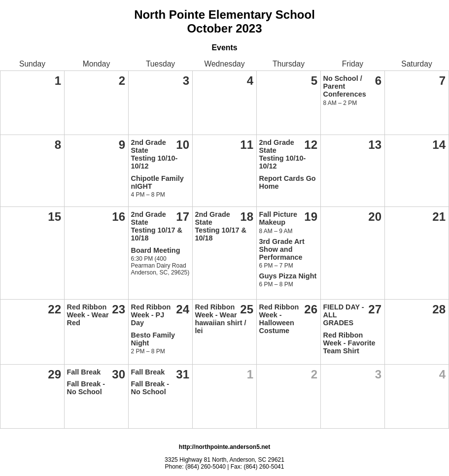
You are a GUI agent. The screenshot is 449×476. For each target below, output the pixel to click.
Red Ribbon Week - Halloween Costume (279, 319)
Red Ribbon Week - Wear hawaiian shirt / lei (221, 319)
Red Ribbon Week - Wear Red (88, 315)
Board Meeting (156, 250)
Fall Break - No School (86, 388)
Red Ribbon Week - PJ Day (151, 315)
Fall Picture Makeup (278, 218)
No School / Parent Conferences (345, 86)
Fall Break (84, 372)
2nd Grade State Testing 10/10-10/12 (155, 154)
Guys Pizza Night (288, 276)
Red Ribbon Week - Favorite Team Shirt (349, 343)
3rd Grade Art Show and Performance (282, 249)
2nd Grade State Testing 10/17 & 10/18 (157, 226)
